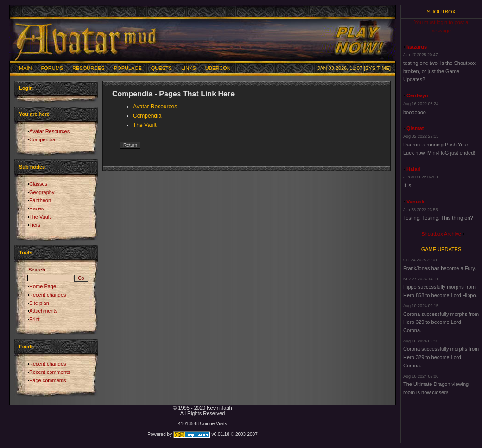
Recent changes (48, 295)
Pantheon (40, 200)
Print (35, 319)
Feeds (26, 347)
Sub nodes (32, 167)
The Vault (40, 217)
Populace (128, 68)
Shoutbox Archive (441, 234)
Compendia (42, 139)
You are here (34, 114)
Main (25, 68)
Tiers (35, 225)
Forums (52, 68)
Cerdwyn (417, 95)
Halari (414, 169)
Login (26, 88)
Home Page (43, 286)
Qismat (415, 128)
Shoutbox (441, 12)
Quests (162, 68)
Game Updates (441, 249)
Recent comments (50, 372)
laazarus (417, 47)
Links (189, 68)
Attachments (43, 311)
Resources (89, 68)
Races (36, 208)
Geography (42, 192)
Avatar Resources (49, 131)
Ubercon (218, 68)
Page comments (48, 380)
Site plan (39, 303)
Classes (38, 184)
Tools (26, 252)
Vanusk (415, 202)
